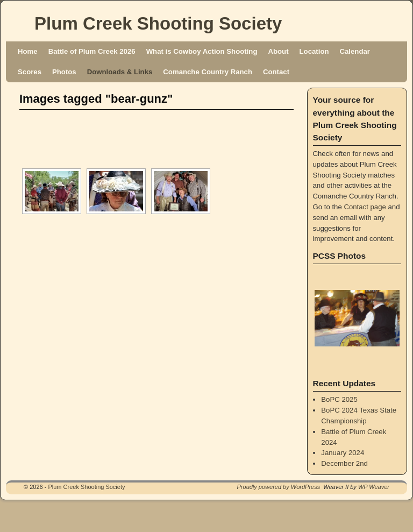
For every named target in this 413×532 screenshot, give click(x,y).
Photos (64, 72)
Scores (30, 72)
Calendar (355, 51)
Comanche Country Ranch (208, 72)
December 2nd (344, 463)
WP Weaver (374, 487)
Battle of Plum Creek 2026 (92, 51)
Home (28, 51)
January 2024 (343, 453)
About (278, 51)
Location (314, 51)
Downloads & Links (120, 72)
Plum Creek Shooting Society (158, 23)
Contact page (365, 207)
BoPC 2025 (339, 399)
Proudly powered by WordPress (279, 487)
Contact (276, 72)
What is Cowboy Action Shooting (202, 51)
